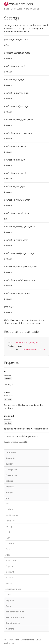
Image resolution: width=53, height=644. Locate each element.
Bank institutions (15, 611)
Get (7, 503)
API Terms (8, 639)
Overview (11, 452)
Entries (9, 480)
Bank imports (13, 622)
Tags (8, 605)
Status (39, 639)
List (8, 531)
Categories (11, 469)
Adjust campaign (13, 588)
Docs (13, 9)
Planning (10, 628)
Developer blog (27, 639)
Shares (9, 582)
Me (7, 497)
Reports (10, 599)
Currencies (11, 474)
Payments (10, 565)
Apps (20, 9)
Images (9, 491)
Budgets (10, 463)
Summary (10, 520)
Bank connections (15, 616)
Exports (10, 486)
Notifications (12, 514)
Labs (7, 9)
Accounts (10, 457)
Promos (9, 577)
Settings (10, 525)
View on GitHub (32, 9)
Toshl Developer (19, 4)
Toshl (13, 642)
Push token (11, 560)
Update (9, 508)
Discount (10, 571)
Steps (8, 594)
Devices (9, 548)
